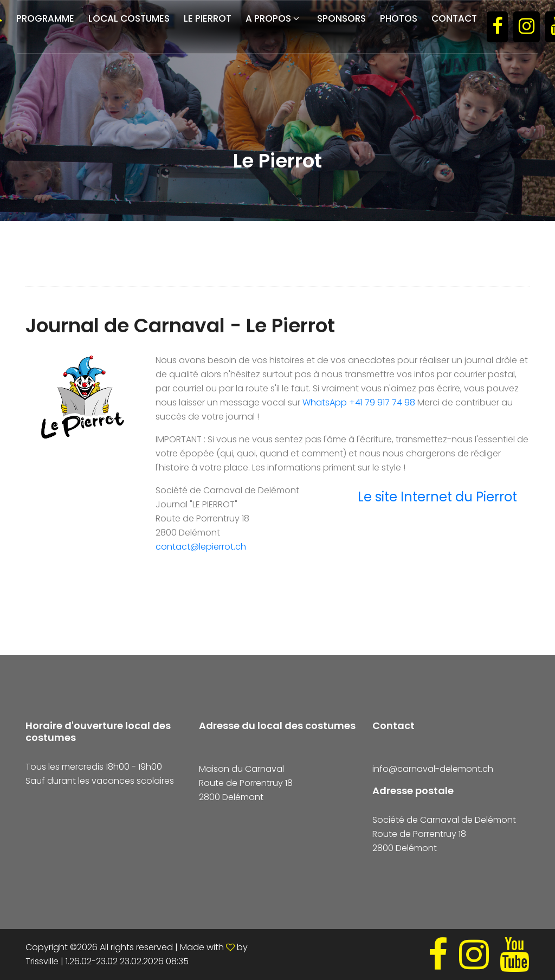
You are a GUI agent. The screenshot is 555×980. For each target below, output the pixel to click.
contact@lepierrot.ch (201, 547)
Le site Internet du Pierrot (437, 497)
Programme (45, 18)
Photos (399, 18)
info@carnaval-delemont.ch (433, 769)
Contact (454, 18)
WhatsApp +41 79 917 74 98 (359, 402)
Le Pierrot (208, 18)
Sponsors (341, 18)
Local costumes (129, 18)
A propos (268, 18)
